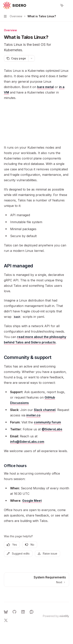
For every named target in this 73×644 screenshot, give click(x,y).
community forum (47, 422)
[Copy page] (16, 58)
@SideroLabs (52, 429)
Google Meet (32, 501)
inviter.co (33, 415)
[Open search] (55, 5)
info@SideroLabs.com (27, 442)
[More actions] (68, 5)
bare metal (45, 87)
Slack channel (45, 410)
